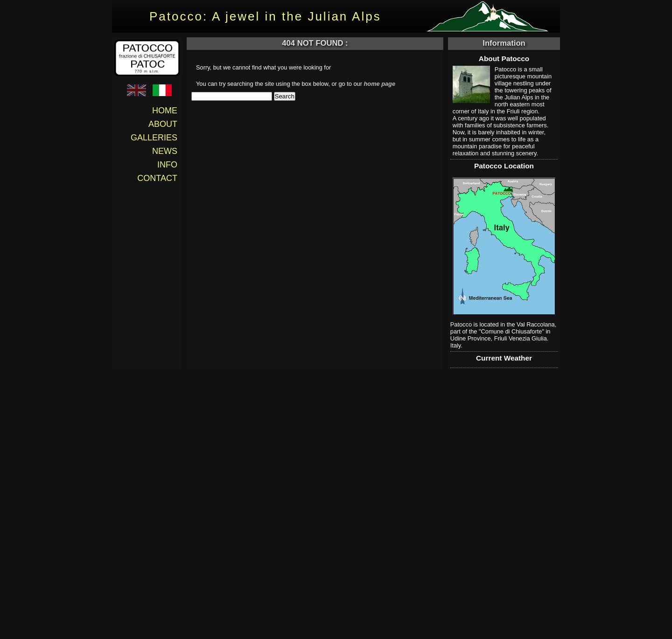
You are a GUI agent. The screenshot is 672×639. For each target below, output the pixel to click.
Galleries (154, 138)
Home (165, 111)
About (163, 124)
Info (167, 165)
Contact (157, 178)
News (165, 151)
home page (380, 84)
